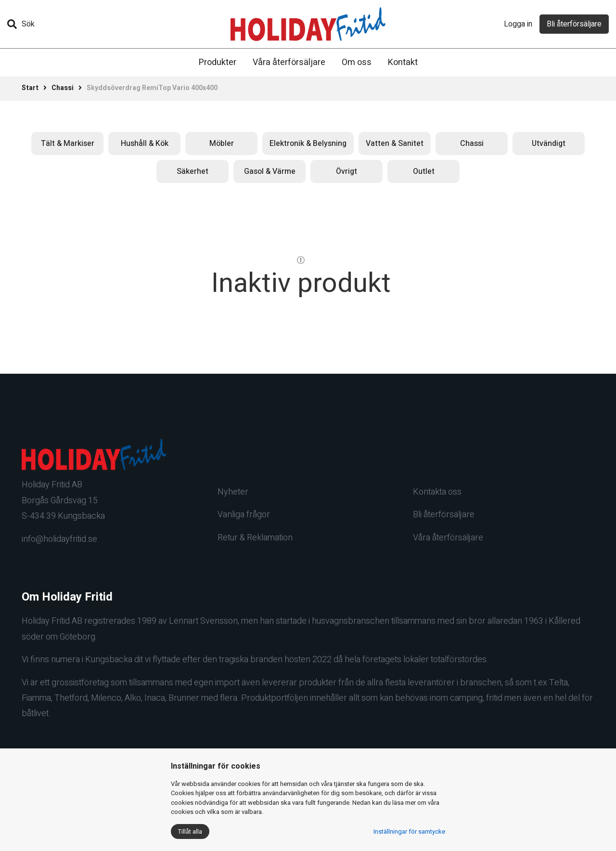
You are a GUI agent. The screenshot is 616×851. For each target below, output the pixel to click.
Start (30, 88)
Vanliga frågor (244, 515)
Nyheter (233, 492)
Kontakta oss (437, 492)
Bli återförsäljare (574, 24)
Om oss (357, 62)
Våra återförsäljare (289, 62)
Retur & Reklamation (255, 538)
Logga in (518, 24)
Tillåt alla (190, 831)
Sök (21, 24)
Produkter (218, 62)
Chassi (63, 88)
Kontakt (403, 62)
